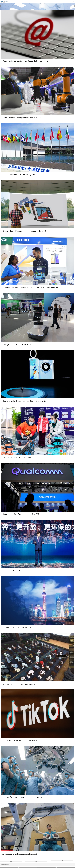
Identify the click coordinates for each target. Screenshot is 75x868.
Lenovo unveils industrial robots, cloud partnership (22, 571)
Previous (11, 861)
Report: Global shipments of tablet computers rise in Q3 (24, 231)
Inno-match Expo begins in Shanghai (17, 627)
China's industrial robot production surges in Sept (22, 118)
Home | (2, 2)
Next (62, 861)
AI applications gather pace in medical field (20, 854)
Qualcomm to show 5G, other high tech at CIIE (21, 514)
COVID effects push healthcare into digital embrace (23, 797)
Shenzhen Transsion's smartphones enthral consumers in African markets (31, 288)
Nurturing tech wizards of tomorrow (17, 458)
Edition (8, 2)
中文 (19, 868)
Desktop (56, 868)
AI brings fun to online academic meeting (19, 684)
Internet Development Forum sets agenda (19, 174)
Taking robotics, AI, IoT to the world (17, 344)
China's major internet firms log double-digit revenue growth (26, 61)
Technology (4, 2)
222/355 (36, 861)
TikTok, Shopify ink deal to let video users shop (21, 741)
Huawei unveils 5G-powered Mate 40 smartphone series (24, 401)
